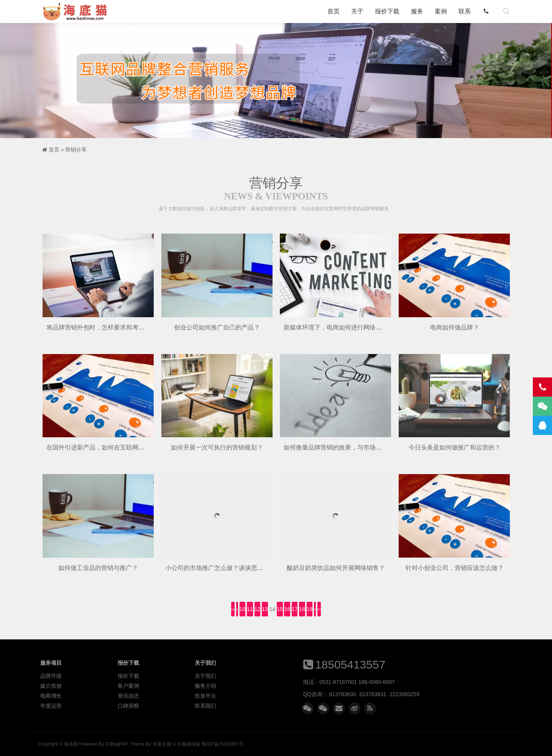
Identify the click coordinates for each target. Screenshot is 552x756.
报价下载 (387, 11)
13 (265, 609)
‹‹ (233, 609)
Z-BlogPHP (117, 744)
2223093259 (405, 694)
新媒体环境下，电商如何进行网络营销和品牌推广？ (354, 327)
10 (243, 609)
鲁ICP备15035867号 (223, 744)
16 (287, 609)
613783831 (373, 694)
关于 (357, 11)
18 (302, 609)
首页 (333, 11)
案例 (441, 11)
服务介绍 (205, 686)
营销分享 (76, 150)
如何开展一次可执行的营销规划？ (217, 447)
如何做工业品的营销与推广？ (98, 568)
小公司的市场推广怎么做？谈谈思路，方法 (223, 568)
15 (280, 609)
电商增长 (51, 696)
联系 (465, 11)
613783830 (343, 694)
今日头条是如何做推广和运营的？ (455, 447)
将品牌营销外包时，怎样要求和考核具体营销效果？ (117, 327)
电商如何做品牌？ (455, 327)
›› (319, 609)
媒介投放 (51, 686)
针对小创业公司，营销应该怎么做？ (455, 568)
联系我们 (205, 706)
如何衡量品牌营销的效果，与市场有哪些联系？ (348, 447)
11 (250, 609)
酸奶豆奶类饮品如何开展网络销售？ (336, 568)
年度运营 (51, 706)
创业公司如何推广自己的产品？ (217, 327)
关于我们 (205, 676)
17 (295, 609)
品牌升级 (51, 676)
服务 (417, 11)
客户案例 (128, 686)
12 (258, 609)
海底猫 (77, 12)
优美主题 (162, 744)
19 (310, 609)
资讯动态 (128, 696)
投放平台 (205, 696)
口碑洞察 (128, 706)
